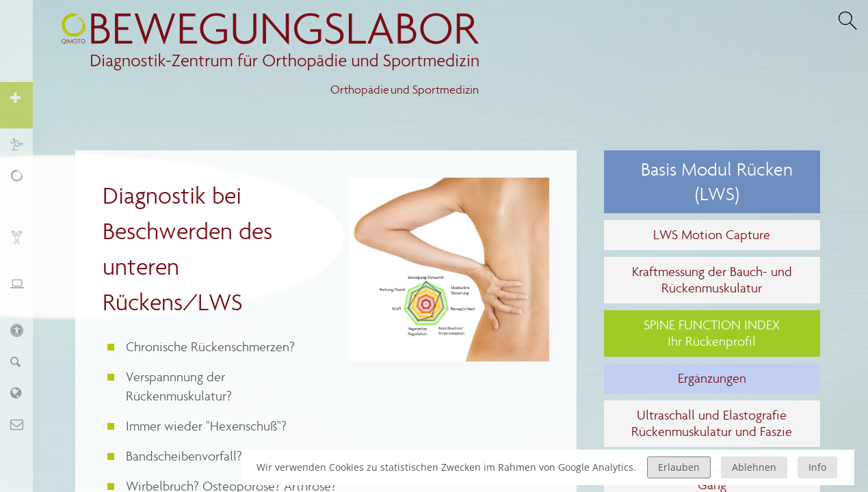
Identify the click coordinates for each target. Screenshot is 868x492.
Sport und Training (24, 144)
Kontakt (24, 424)
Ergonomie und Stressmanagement (24, 291)
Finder (24, 361)
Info (817, 467)
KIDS (24, 330)
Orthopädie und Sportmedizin (405, 90)
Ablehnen (754, 467)
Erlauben (679, 467)
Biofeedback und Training (24, 244)
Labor (24, 393)
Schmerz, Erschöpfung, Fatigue (24, 190)
